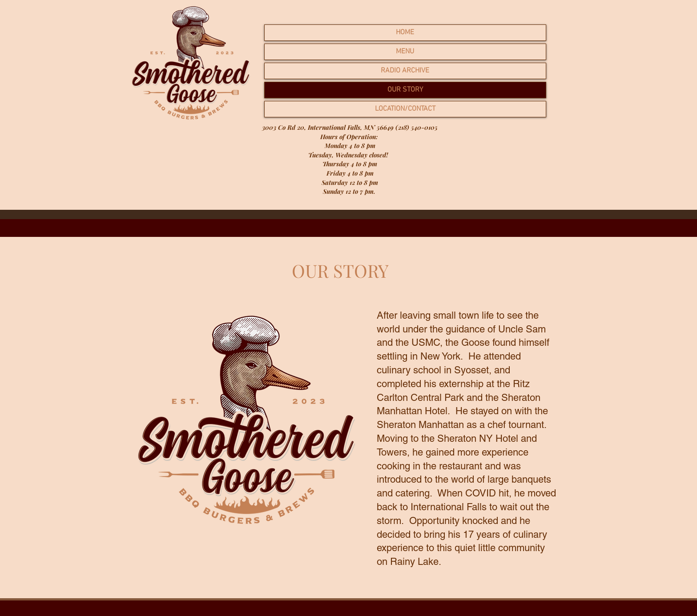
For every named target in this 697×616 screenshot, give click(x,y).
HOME (405, 32)
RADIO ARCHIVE (405, 71)
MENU (405, 52)
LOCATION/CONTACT (405, 109)
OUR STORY (405, 90)
